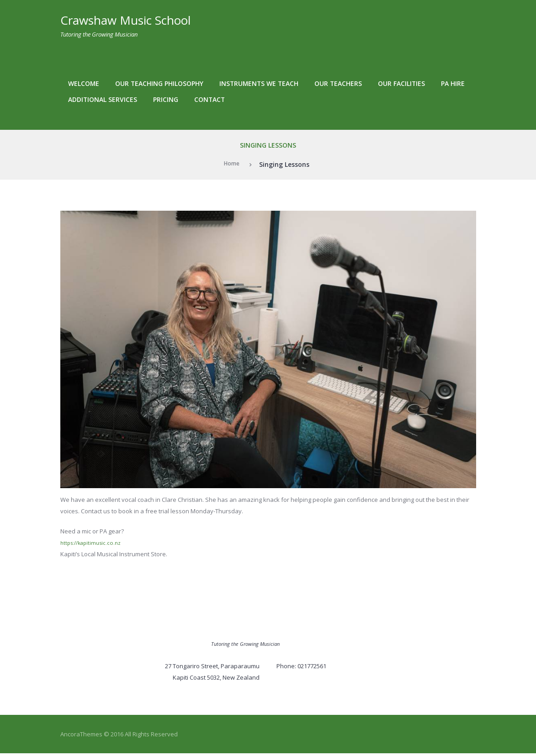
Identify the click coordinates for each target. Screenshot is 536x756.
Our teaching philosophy (159, 83)
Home (231, 164)
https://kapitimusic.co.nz (94, 543)
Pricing (166, 99)
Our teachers (338, 83)
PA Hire (453, 83)
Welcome (84, 83)
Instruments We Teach (259, 83)
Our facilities (401, 83)
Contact (210, 99)
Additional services (103, 99)
